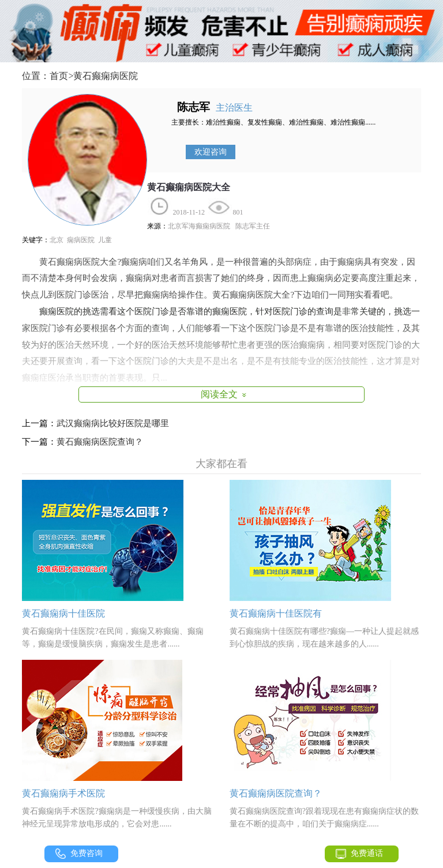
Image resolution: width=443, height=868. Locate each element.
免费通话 (367, 853)
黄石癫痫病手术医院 (63, 793)
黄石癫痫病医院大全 (189, 187)
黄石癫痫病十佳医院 (63, 613)
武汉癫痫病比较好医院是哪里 (113, 423)
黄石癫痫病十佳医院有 (276, 613)
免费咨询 (87, 853)
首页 (59, 76)
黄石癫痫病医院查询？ (100, 442)
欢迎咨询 (211, 152)
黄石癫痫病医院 (106, 76)
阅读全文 (225, 395)
